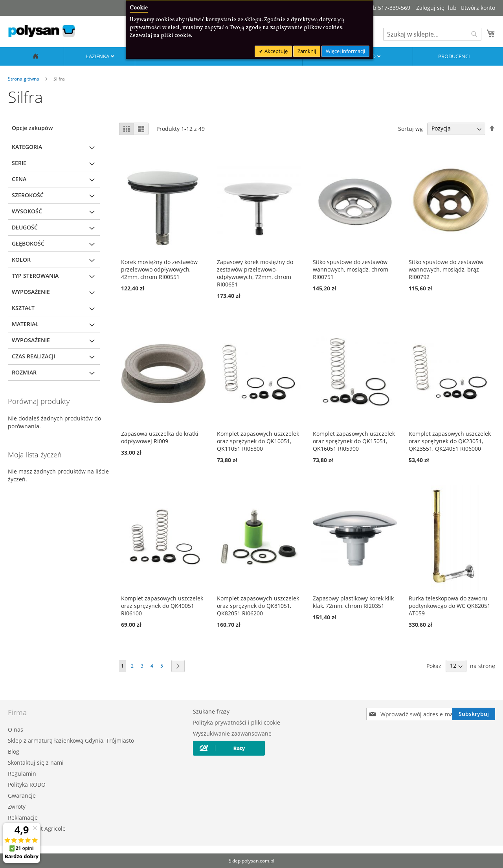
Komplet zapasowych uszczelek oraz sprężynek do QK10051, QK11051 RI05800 (258, 441)
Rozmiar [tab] (24, 372)
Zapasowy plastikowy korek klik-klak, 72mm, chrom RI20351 (354, 602)
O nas (16, 729)
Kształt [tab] (23, 308)
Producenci (454, 56)
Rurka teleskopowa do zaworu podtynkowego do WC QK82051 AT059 (450, 606)
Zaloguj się (430, 8)
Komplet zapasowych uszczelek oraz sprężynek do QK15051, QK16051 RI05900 (354, 441)
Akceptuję (275, 51)
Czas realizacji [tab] (33, 356)
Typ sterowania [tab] (35, 276)
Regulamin (22, 773)
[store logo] (41, 31)
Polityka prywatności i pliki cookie (237, 722)
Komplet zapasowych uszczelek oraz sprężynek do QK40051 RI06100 (162, 606)
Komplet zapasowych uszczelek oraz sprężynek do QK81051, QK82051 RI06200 (258, 606)
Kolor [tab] (21, 260)
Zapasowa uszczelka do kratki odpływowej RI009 (160, 437)
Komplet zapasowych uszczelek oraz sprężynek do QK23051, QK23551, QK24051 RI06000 (450, 441)
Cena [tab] (19, 179)
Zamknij (307, 51)
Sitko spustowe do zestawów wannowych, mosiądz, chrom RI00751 (351, 269)
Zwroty (17, 807)
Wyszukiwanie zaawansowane (232, 733)
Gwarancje (22, 796)
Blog (14, 751)
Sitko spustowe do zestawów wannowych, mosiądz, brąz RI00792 (446, 269)
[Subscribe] (474, 714)
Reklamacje (23, 818)
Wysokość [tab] (27, 211)
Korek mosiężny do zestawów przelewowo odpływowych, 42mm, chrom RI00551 (159, 269)
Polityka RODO (27, 785)
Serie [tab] (19, 163)
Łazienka (98, 56)
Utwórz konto (478, 8)
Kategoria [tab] (27, 147)
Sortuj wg (410, 128)
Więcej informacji (345, 51)
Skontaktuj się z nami (36, 762)
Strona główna (24, 79)
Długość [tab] (25, 227)
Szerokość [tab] (28, 195)
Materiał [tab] (25, 324)
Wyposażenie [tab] (31, 292)
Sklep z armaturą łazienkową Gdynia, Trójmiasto (71, 740)
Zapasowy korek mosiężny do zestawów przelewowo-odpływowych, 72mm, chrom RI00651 (255, 273)
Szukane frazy (211, 711)
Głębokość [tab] (28, 243)
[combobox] (432, 34)
